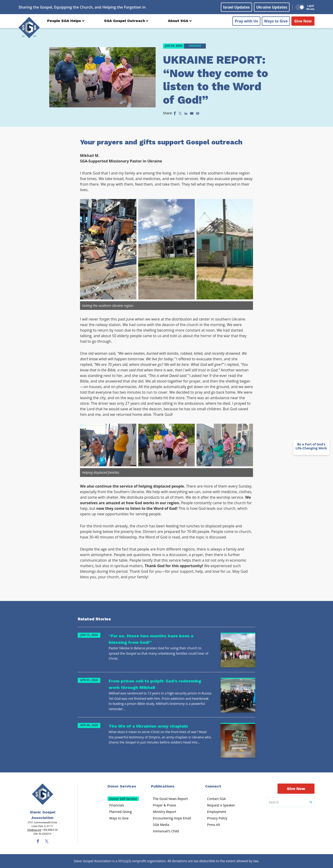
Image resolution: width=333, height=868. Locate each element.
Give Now (303, 21)
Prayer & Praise (164, 805)
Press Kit (213, 825)
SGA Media (161, 825)
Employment (217, 812)
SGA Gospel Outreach (125, 21)
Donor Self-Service (123, 799)
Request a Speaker (221, 805)
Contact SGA (216, 799)
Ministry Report (164, 812)
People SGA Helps (64, 21)
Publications (163, 786)
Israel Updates (236, 7)
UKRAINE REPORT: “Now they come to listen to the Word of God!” (216, 80)
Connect (213, 786)
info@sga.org (34, 830)
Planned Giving (121, 812)
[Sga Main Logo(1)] (43, 794)
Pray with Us (246, 21)
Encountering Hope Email (172, 818)
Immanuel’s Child (166, 831)
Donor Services (122, 786)
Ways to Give (276, 21)
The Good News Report (170, 799)
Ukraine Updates (272, 7)
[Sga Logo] (29, 28)
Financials (117, 805)
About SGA (178, 21)
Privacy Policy (217, 818)
